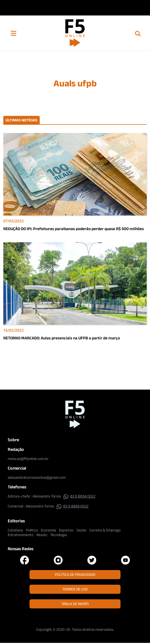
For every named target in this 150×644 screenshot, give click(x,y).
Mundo (42, 535)
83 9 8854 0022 (79, 496)
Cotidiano (15, 530)
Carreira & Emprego (105, 530)
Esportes (66, 530)
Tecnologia (58, 535)
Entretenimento (21, 535)
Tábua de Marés (75, 604)
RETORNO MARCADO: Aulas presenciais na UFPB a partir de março (62, 338)
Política (32, 530)
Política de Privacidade (75, 574)
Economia (48, 530)
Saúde (81, 530)
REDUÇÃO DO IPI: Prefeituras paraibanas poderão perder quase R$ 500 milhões (74, 229)
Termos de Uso (75, 589)
